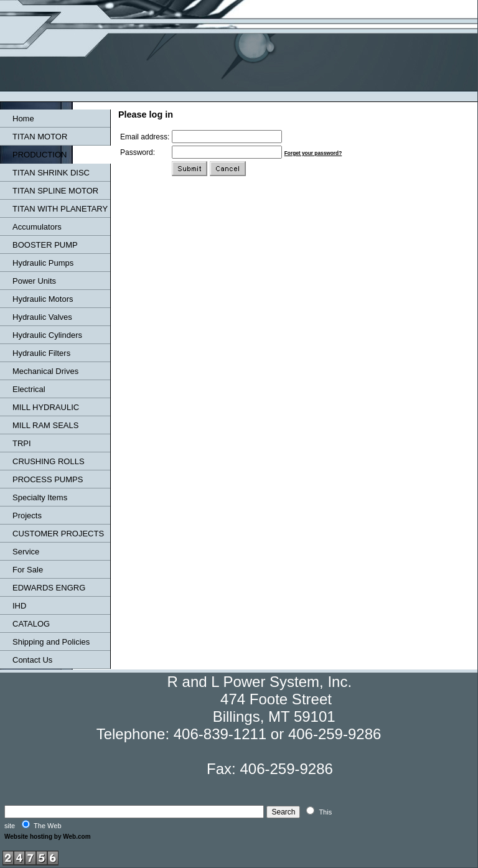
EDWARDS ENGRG (49, 588)
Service (26, 552)
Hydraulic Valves (42, 317)
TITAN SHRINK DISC (51, 173)
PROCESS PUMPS (48, 479)
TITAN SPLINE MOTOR (55, 191)
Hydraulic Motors (43, 299)
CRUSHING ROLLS (49, 461)
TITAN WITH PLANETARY (60, 209)
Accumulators (37, 227)
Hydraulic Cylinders (47, 335)
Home (23, 119)
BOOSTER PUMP (45, 245)
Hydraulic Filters (41, 353)
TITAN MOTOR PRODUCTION (40, 146)
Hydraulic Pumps (43, 263)
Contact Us (32, 660)
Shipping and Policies (51, 642)
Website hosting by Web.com (48, 837)
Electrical (29, 389)
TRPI (22, 443)
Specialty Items (40, 497)
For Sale (28, 570)
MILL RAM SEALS (45, 425)
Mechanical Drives (45, 371)
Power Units (34, 281)
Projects (27, 516)
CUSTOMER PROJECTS (58, 534)
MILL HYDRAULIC (46, 407)
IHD (19, 606)
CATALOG (31, 624)
